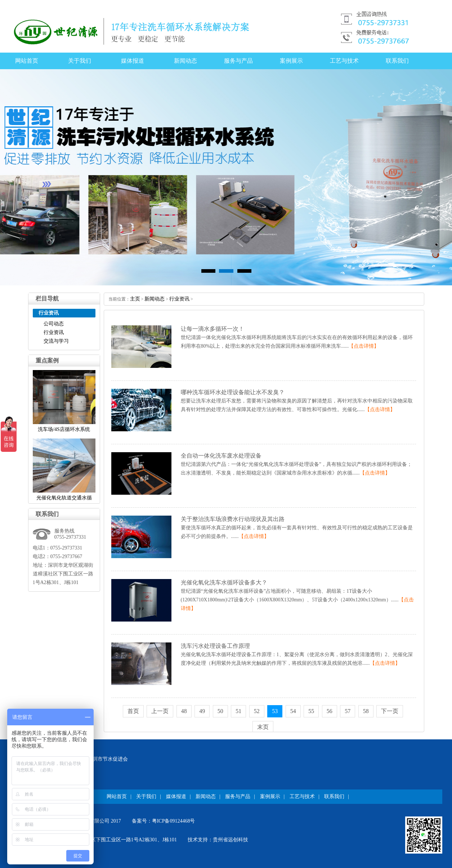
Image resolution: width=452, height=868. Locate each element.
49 (202, 711)
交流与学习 (56, 341)
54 (293, 711)
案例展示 (291, 61)
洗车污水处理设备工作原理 (215, 646)
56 (330, 711)
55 (311, 711)
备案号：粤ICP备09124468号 (164, 821)
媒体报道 (133, 61)
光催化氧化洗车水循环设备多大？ (224, 582)
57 (348, 711)
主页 (135, 299)
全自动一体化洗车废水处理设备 (221, 456)
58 (366, 711)
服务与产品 (238, 61)
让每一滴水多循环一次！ (212, 329)
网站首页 (27, 61)
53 (275, 711)
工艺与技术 (344, 61)
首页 (133, 711)
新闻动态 (185, 61)
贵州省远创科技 (231, 840)
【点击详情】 (364, 346)
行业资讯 (54, 332)
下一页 (390, 711)
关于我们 (80, 61)
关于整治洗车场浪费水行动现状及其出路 (233, 519)
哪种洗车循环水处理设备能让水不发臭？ (233, 392)
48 (184, 711)
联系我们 (397, 61)
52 (257, 711)
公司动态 (54, 324)
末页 (263, 727)
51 (238, 711)
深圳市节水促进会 (108, 759)
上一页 (160, 711)
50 (220, 711)
